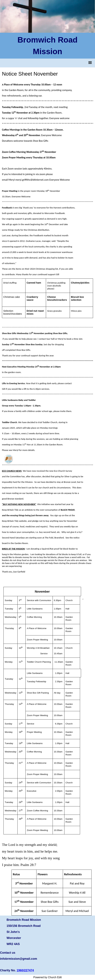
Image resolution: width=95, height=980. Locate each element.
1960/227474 (25, 970)
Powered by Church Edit (48, 977)
